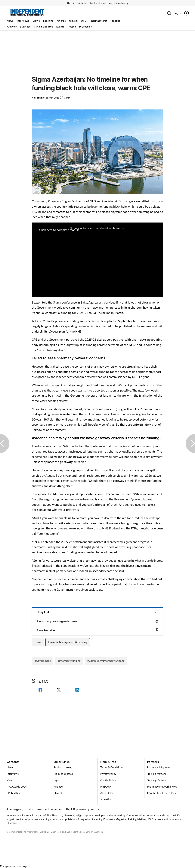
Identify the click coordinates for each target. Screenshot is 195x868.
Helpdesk (106, 787)
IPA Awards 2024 (17, 787)
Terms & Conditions (112, 767)
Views (10, 780)
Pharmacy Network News (162, 787)
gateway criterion (73, 462)
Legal (56, 780)
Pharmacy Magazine (159, 767)
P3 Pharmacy (155, 819)
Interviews (13, 774)
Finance (58, 787)
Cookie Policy (108, 780)
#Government (43, 661)
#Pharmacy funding (69, 661)
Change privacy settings (14, 866)
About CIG (106, 793)
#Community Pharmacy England (106, 661)
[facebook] (41, 690)
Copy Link (97, 612)
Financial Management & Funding (68, 642)
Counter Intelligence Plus (161, 793)
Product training (63, 767)
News (38, 642)
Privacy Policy (108, 774)
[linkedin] (77, 690)
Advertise (106, 799)
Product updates (63, 774)
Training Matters (156, 774)
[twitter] (59, 690)
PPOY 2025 (13, 793)
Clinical (58, 793)
